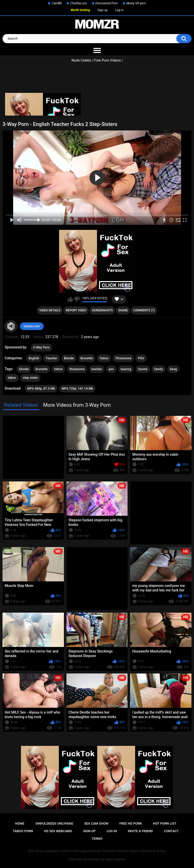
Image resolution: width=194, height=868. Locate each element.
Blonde (69, 358)
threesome (77, 369)
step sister (30, 378)
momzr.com (32, 326)
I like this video (70, 299)
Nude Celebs (81, 60)
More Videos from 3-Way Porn (77, 405)
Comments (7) (144, 310)
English (34, 358)
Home (20, 823)
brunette (42, 369)
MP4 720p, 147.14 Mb (77, 389)
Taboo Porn (23, 831)
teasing (126, 369)
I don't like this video (77, 299)
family (159, 369)
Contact (171, 831)
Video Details (50, 310)
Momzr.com (92, 859)
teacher (97, 369)
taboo (12, 378)
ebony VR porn (136, 3)
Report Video (76, 310)
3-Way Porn (41, 347)
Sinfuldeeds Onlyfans (54, 823)
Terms (97, 839)
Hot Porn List (165, 823)
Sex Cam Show (96, 823)
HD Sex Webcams (58, 831)
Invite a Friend (140, 831)
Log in (119, 10)
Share (123, 310)
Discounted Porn (107, 3)
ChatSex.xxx (78, 3)
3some (143, 369)
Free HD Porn (131, 823)
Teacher (51, 358)
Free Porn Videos (107, 60)
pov (111, 369)
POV (141, 358)
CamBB (57, 3)
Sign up (103, 10)
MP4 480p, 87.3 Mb (41, 389)
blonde (24, 369)
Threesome (123, 358)
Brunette (87, 358)
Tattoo (104, 358)
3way (173, 369)
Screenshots (102, 310)
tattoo (59, 369)
